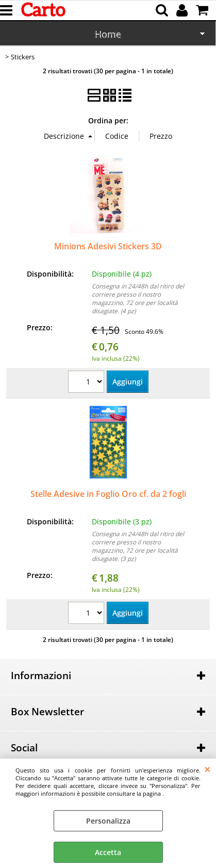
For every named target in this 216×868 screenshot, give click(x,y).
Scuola (108, 35)
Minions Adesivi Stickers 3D (108, 246)
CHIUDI (207, 769)
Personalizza (108, 821)
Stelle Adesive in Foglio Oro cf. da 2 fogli (108, 494)
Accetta (108, 852)
